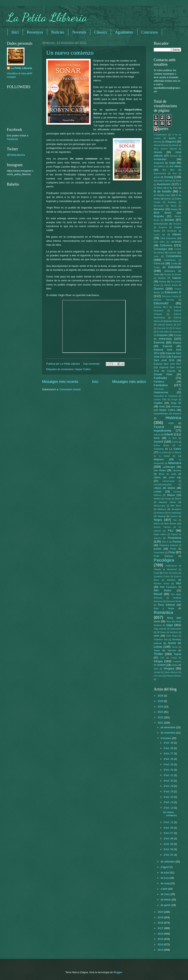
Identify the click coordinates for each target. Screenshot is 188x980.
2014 (161, 944)
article (157, 177)
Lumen (158, 491)
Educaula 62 (163, 328)
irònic (157, 438)
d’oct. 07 (169, 833)
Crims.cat (159, 263)
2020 (161, 912)
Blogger (118, 972)
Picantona (174, 538)
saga (169, 625)
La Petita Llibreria (47, 17)
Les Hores (160, 470)
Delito (157, 274)
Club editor (159, 242)
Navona (174, 516)
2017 (161, 928)
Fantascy (159, 382)
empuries (177, 332)
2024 (161, 707)
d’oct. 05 (169, 844)
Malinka (157, 499)
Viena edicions (171, 672)
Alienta (175, 145)
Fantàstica (161, 385)
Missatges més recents (60, 382)
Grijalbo (158, 403)
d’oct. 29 (169, 743)
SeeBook (174, 632)
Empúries (162, 335)
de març (165, 894)
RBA (179, 583)
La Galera (175, 449)
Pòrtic (173, 549)
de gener (166, 905)
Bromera (177, 224)
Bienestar (159, 209)
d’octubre (166, 738)
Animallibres (159, 166)
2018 (161, 923)
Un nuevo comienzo (70, 53)
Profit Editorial (163, 556)
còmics (160, 253)
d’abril (164, 889)
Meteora (162, 509)
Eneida (178, 335)
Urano (175, 665)
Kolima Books (161, 445)
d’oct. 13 (169, 808)
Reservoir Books (174, 601)
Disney (163, 282)
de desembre (168, 727)
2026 (161, 696)
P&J (170, 530)
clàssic (177, 234)
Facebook (12, 139)
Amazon (174, 156)
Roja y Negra (164, 608)
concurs (172, 253)
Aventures (164, 184)
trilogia (158, 661)
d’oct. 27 (169, 753)
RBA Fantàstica (168, 587)
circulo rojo (159, 235)
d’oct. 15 (169, 797)
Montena (161, 513)
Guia (162, 406)
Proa (172, 552)
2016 (161, 934)
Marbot (178, 499)
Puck (156, 573)
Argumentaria (160, 173)
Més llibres (176, 506)
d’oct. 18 (169, 791)
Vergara (169, 668)
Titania (177, 654)
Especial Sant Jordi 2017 (167, 364)
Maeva (171, 495)
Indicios (157, 435)
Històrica (173, 418)
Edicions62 (161, 303)
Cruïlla (174, 264)
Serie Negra (172, 636)
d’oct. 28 (169, 748)
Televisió (172, 650)
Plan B (165, 542)
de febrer (166, 900)
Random (171, 580)
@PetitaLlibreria (16, 155)
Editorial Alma (161, 307)
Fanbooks (160, 378)
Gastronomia (161, 392)
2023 (161, 712)
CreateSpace (170, 260)
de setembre (168, 862)
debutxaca (170, 271)
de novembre (168, 733)
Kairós (175, 442)
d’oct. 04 (169, 849)
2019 (161, 917)
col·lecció (176, 242)
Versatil (157, 672)
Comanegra (160, 249)
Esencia (159, 342)
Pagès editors (160, 534)
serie (156, 636)
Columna (166, 245)
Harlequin (176, 407)
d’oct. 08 (169, 828)
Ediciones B (173, 292)
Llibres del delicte (164, 488)
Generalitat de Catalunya (166, 396)
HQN (171, 423)
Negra (158, 520)
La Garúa (163, 452)
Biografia (159, 216)
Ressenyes (35, 32)
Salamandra (176, 629)
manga (168, 499)
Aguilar (172, 138)
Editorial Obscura (172, 321)
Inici (15, 32)
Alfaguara (170, 142)
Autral (179, 181)
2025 (161, 701)
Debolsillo (175, 267)
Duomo (159, 288)
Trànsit (174, 658)
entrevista (165, 339)
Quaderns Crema (162, 576)
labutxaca (175, 463)
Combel (178, 249)
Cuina (157, 267)
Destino (162, 278)
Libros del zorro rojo (167, 477)
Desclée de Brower (173, 275)
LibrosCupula (169, 481)
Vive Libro (158, 676)
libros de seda (168, 474)
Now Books (170, 524)
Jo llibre (173, 438)
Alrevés (158, 152)
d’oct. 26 (169, 759)
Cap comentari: (92, 364)
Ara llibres (175, 166)
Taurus (175, 647)
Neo (175, 520)
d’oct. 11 (169, 822)
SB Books (161, 632)
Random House (161, 584)
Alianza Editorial (161, 145)
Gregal (174, 400)
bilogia (174, 209)
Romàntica (163, 612)
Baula (174, 206)
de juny (165, 878)
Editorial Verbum (165, 325)
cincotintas (172, 231)
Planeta (177, 542)
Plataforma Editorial (169, 545)
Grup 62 (176, 403)
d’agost (165, 867)
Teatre (157, 650)
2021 (161, 723)
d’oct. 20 (169, 781)
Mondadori (176, 509)
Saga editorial (160, 629)
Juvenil (158, 442)
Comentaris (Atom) (70, 389)
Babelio (168, 199)
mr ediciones (175, 513)
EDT (179, 325)
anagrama (159, 163)
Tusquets (177, 662)
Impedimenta (162, 431)
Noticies (58, 32)
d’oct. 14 (169, 802)
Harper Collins (83, 369)
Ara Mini (168, 170)
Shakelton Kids (161, 640)
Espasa (177, 343)
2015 (161, 939)
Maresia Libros (167, 502)
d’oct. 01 (169, 855)
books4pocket (161, 224)
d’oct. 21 (169, 775)
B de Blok (172, 188)
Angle (172, 163)
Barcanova (159, 206)
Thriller (158, 654)
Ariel (175, 173)
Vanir (156, 669)
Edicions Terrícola (164, 300)
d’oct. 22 (169, 770)
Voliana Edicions (174, 676)
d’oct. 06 (169, 838)
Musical (161, 516)
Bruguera (163, 227)
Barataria (172, 202)
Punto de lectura (171, 573)
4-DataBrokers (160, 135)
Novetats (79, 32)
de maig (165, 883)
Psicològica (164, 560)
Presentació (159, 553)
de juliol (165, 873)
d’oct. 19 (169, 786)
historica (177, 414)
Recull (158, 594)
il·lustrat (159, 427)
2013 (161, 950)
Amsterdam (160, 159)
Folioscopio (159, 389)
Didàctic (177, 278)
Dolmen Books (171, 285)
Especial (168, 346)
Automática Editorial (163, 181)
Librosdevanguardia (163, 485)
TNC (162, 658)
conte (156, 256)
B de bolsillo (163, 191)
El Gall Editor (163, 332)
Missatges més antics (129, 382)
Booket (169, 220)
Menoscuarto (160, 506)
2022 (161, 717)
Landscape (169, 467)
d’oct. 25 (169, 764)
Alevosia (158, 142)
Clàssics (101, 32)
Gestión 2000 (160, 400)
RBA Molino (163, 590)
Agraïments (124, 32)
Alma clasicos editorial (165, 149)
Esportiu (171, 371)
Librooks (177, 470)
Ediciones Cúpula (170, 296)
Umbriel (161, 665)
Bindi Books (163, 213)
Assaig (169, 177)
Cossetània (174, 256)
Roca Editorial (166, 605)
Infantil (169, 434)
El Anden (177, 328)
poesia (157, 549)
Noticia (157, 524)
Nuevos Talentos (162, 527)
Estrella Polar (163, 374)
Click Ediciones (168, 238)
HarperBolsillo (161, 414)
